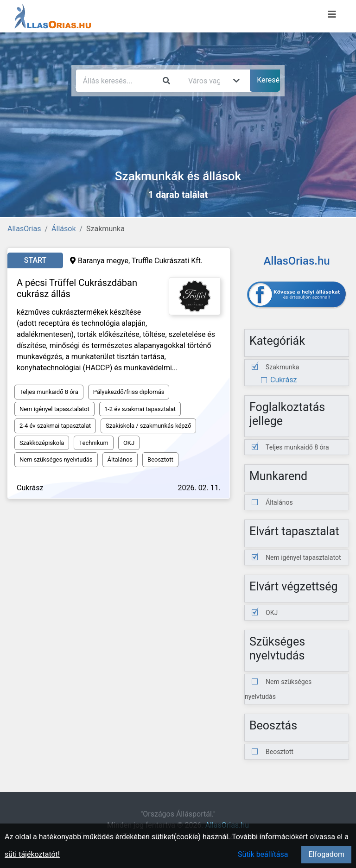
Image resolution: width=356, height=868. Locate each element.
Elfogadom (326, 854)
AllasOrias (24, 229)
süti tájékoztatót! (32, 854)
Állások (64, 229)
